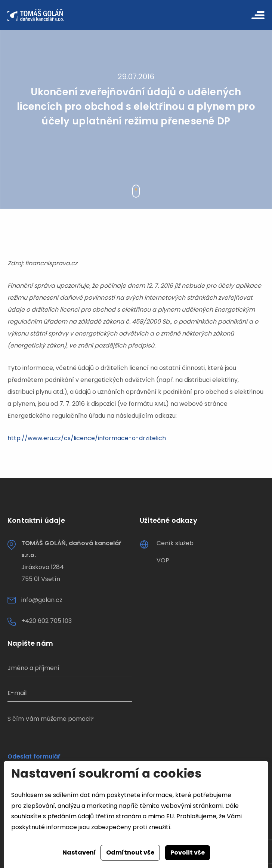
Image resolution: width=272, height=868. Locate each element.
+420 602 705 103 (47, 621)
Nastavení (79, 852)
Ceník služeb (175, 543)
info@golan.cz (42, 600)
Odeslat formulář (34, 757)
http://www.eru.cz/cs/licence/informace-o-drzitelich (87, 438)
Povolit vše (188, 852)
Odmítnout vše (130, 852)
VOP (163, 560)
